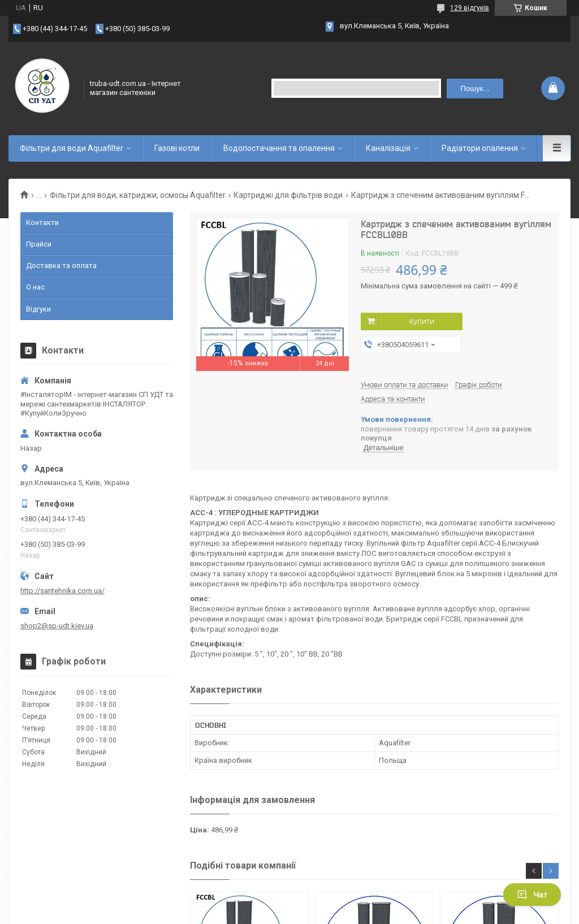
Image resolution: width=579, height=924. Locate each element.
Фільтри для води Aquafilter (72, 148)
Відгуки (38, 309)
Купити (422, 321)
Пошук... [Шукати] (475, 88)
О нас (35, 287)
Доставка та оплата (61, 265)
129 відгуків (470, 8)
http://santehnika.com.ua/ (62, 591)
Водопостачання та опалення (279, 148)
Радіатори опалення (480, 148)
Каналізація (388, 148)
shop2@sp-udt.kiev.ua (57, 626)
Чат (532, 895)
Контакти (42, 223)
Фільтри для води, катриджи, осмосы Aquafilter (138, 195)
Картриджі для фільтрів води (288, 195)
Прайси (39, 244)
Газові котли (177, 148)
